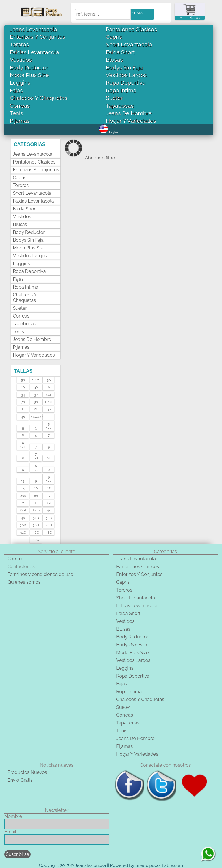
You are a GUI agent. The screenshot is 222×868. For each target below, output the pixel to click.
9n (36, 402)
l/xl (49, 402)
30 (36, 387)
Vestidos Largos (126, 75)
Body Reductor (29, 67)
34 (23, 395)
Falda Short (120, 52)
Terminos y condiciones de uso (40, 574)
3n (49, 409)
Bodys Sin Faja (124, 67)
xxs (23, 496)
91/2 (49, 479)
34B (49, 518)
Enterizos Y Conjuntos (37, 37)
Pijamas (20, 121)
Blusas (114, 60)
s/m (36, 380)
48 (23, 417)
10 (36, 488)
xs (36, 496)
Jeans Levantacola (34, 29)
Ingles (109, 132)
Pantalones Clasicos (131, 29)
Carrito (15, 559)
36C (36, 533)
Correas (20, 106)
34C (23, 533)
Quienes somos (24, 582)
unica (36, 510)
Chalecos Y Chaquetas (39, 98)
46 (23, 518)
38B (36, 525)
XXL (49, 395)
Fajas (16, 90)
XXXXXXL (36, 417)
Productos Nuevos (27, 772)
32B (36, 518)
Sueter (114, 98)
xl (49, 458)
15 (23, 488)
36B (23, 525)
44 (49, 510)
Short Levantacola (129, 44)
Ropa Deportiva (126, 82)
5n (23, 380)
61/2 (23, 445)
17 (49, 488)
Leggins (20, 82)
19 (23, 387)
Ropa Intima (121, 90)
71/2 (36, 456)
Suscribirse (17, 854)
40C (36, 540)
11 (23, 458)
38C (49, 533)
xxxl (23, 510)
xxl (49, 503)
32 (36, 395)
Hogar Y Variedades (131, 121)
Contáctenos (21, 567)
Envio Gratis (20, 780)
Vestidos (21, 60)
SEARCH (139, 13)
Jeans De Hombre (129, 113)
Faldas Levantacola (34, 52)
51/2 (49, 426)
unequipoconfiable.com (159, 865)
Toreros (19, 44)
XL (36, 409)
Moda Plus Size (29, 75)
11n (49, 387)
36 (49, 380)
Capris (114, 37)
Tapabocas (120, 106)
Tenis (16, 113)
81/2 (36, 468)
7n (23, 402)
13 (23, 481)
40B (49, 525)
